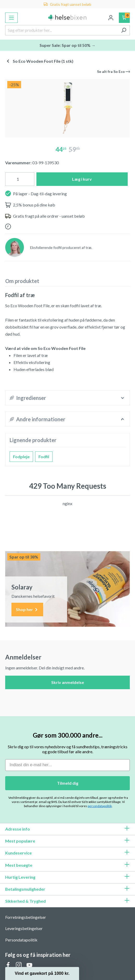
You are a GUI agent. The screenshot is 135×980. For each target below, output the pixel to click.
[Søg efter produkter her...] (62, 30)
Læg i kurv (82, 179)
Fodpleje (21, 457)
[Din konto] (111, 18)
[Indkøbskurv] (124, 18)
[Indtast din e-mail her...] (67, 765)
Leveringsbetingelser (24, 928)
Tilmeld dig (68, 783)
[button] (42, 973)
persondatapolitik (100, 806)
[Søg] (124, 30)
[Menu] (11, 18)
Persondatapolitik (21, 940)
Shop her (27, 610)
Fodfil (44, 457)
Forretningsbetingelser (26, 917)
